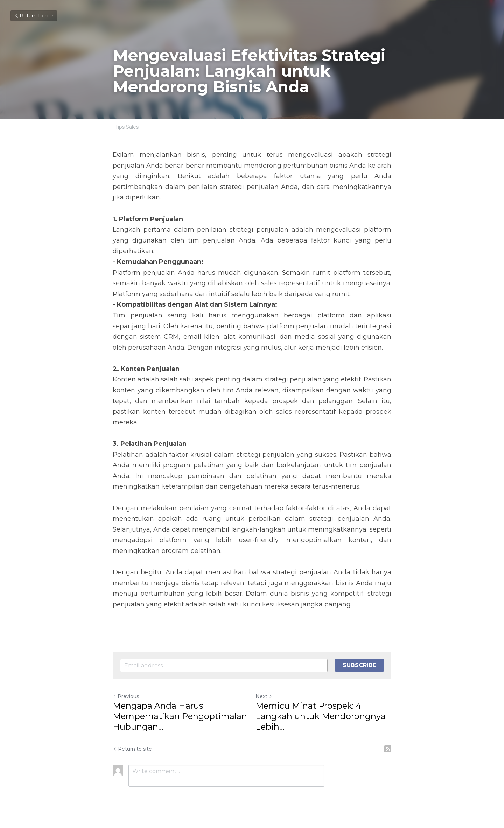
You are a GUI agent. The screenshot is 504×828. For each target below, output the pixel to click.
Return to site (34, 16)
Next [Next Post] (264, 696)
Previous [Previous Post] (126, 696)
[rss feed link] (388, 749)
